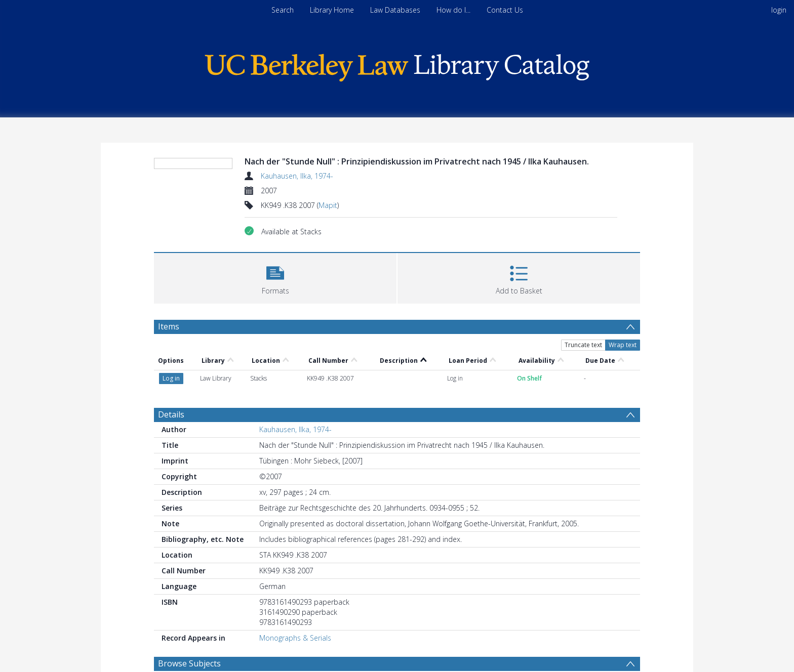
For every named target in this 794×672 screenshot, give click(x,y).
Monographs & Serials (295, 638)
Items (169, 326)
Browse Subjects (189, 663)
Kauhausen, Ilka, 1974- (297, 176)
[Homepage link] (397, 65)
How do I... (453, 10)
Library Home (332, 10)
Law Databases (395, 10)
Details (171, 414)
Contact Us (505, 10)
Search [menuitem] (283, 10)
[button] (275, 277)
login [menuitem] (779, 10)
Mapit (328, 205)
